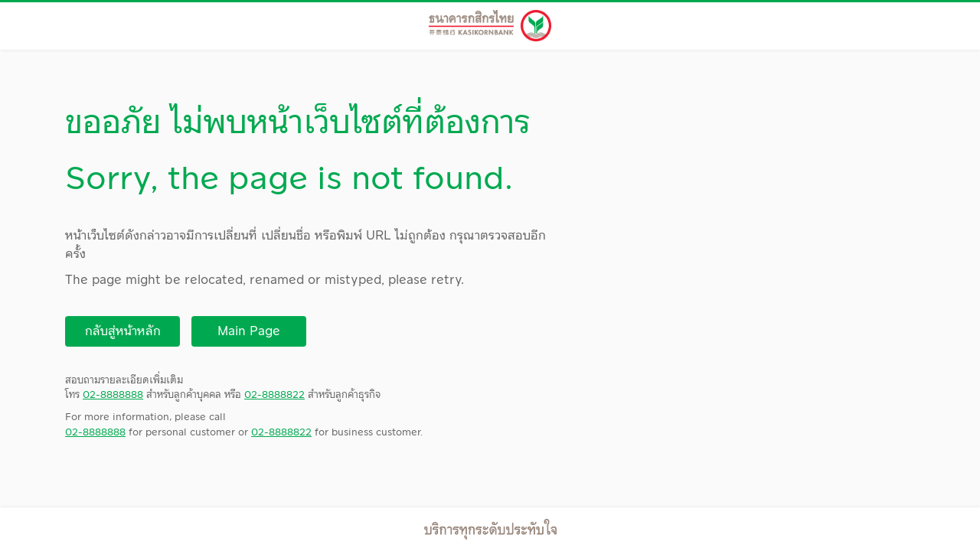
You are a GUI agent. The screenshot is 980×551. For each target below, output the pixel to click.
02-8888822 (274, 395)
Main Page (249, 331)
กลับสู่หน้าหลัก (123, 331)
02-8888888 (113, 395)
